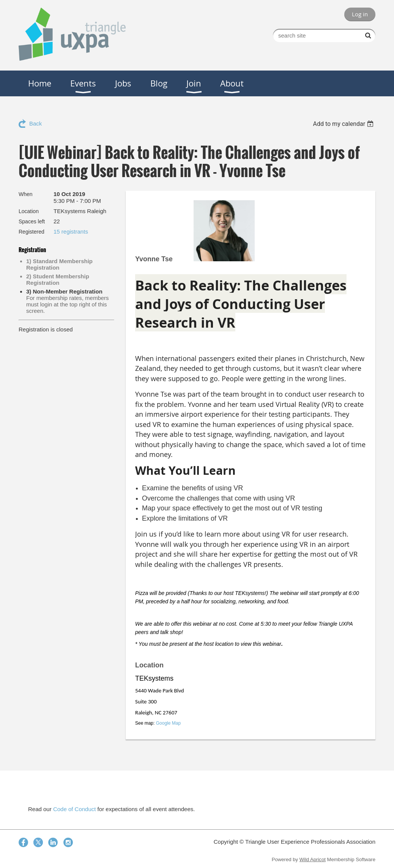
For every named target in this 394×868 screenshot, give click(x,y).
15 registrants (71, 232)
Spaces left (32, 221)
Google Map (168, 723)
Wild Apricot (313, 859)
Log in (360, 14)
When (26, 194)
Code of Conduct (75, 809)
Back (35, 123)
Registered (32, 232)
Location (29, 211)
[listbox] (344, 124)
